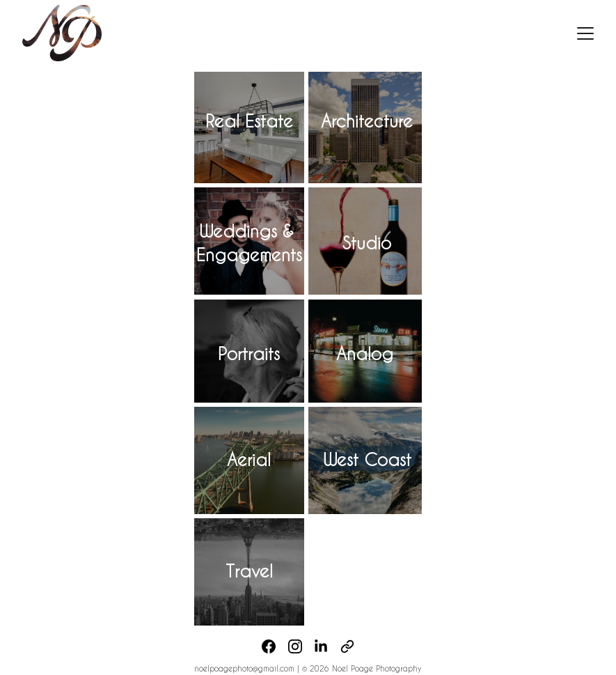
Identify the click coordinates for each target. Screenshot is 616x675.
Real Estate (249, 121)
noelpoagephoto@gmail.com (246, 668)
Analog (365, 354)
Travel (249, 571)
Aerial (249, 459)
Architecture (367, 121)
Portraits (249, 354)
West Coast (367, 459)
